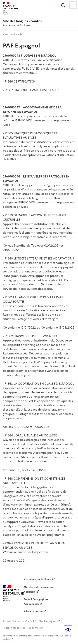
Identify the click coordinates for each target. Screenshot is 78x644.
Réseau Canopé (33, 612)
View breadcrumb (12, 34)
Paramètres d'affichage (68, 630)
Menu (73, 5)
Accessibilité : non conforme (18, 621)
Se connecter (36, 628)
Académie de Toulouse (38, 580)
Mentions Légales (48, 621)
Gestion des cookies (14, 628)
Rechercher (63, 5)
